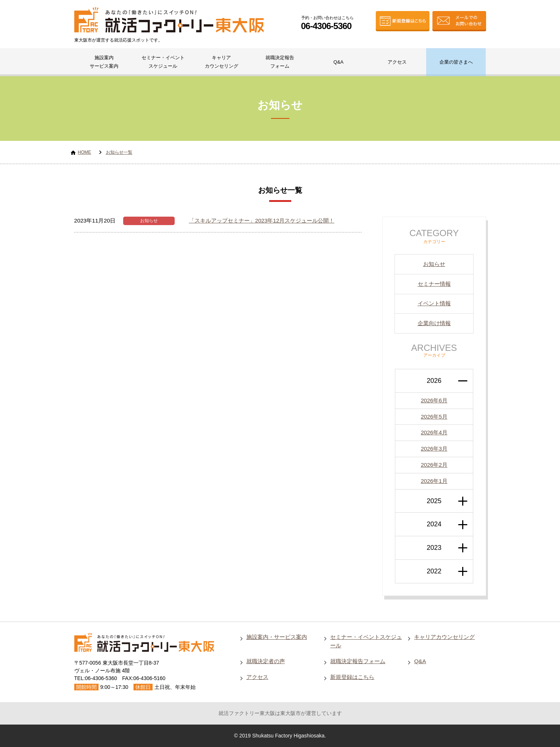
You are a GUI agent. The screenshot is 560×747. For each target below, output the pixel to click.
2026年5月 (434, 417)
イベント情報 (434, 303)
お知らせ (149, 221)
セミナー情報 (434, 284)
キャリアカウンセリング (222, 62)
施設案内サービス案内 (104, 62)
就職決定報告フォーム (280, 62)
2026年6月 (434, 400)
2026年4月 (434, 432)
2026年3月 (434, 449)
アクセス (397, 62)
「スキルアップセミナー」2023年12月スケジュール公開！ (262, 220)
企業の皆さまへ (456, 62)
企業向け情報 (434, 323)
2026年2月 (434, 465)
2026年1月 (434, 481)
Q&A (338, 62)
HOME (85, 152)
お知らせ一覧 (119, 152)
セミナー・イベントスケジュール (163, 62)
